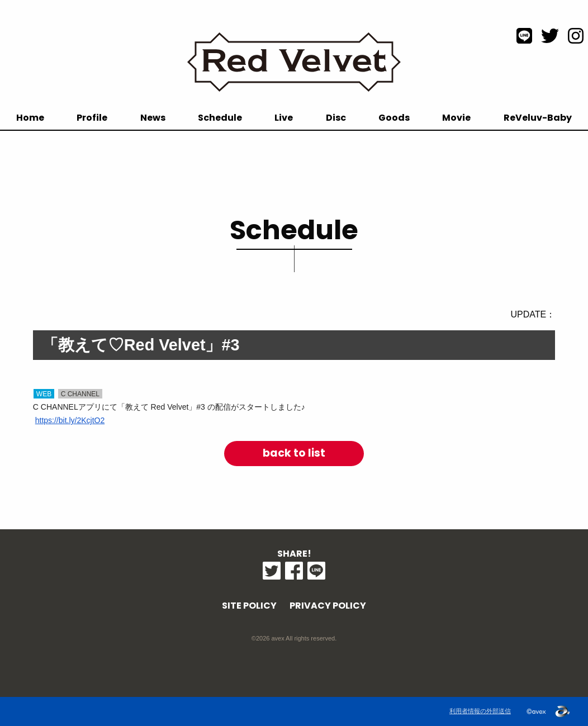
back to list (294, 453)
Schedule (220, 118)
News (153, 118)
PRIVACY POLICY (328, 606)
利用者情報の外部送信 (480, 711)
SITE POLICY (249, 606)
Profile (92, 118)
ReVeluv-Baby (538, 118)
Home (30, 118)
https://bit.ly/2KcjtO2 (70, 420)
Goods (394, 118)
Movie (456, 118)
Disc (336, 118)
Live (284, 118)
